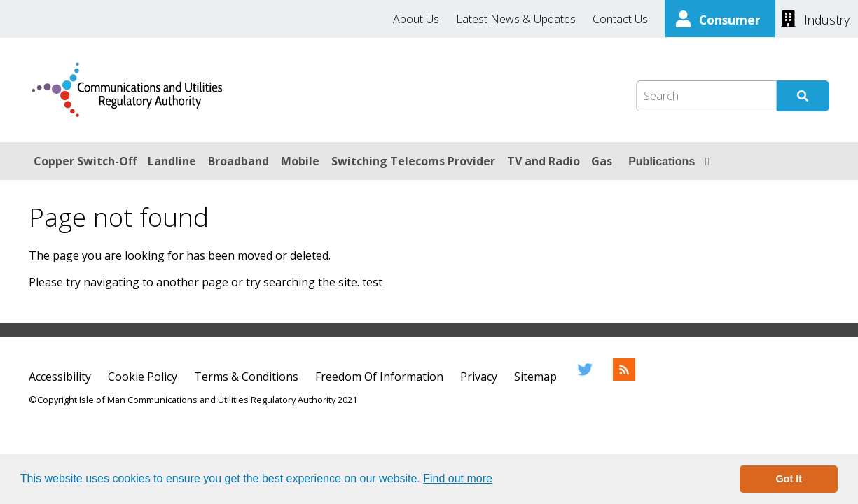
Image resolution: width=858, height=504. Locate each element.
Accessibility (60, 377)
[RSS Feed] (624, 377)
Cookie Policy (143, 377)
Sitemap (535, 377)
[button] (497, 480)
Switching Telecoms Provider (413, 161)
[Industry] (815, 18)
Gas (602, 161)
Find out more (458, 478)
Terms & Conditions (246, 377)
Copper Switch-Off (85, 161)
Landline (172, 161)
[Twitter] (585, 377)
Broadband (238, 161)
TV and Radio (544, 161)
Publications (662, 161)
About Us (416, 19)
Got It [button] (789, 479)
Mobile (300, 161)
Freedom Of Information (379, 377)
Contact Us (620, 19)
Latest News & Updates (516, 19)
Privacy (479, 377)
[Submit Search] (803, 96)
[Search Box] (706, 96)
